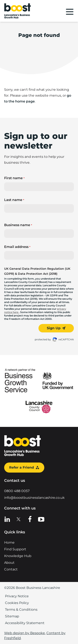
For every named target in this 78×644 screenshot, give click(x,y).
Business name (18, 225)
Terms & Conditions (21, 610)
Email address (17, 247)
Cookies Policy (17, 603)
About (9, 563)
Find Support (15, 549)
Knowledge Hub (18, 556)
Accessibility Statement (25, 623)
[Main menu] (70, 12)
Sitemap (12, 616)
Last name (14, 200)
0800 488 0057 (17, 491)
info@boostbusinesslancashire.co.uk (34, 498)
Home (9, 542)
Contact (11, 569)
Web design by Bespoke (25, 633)
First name (14, 178)
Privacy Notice (17, 596)
